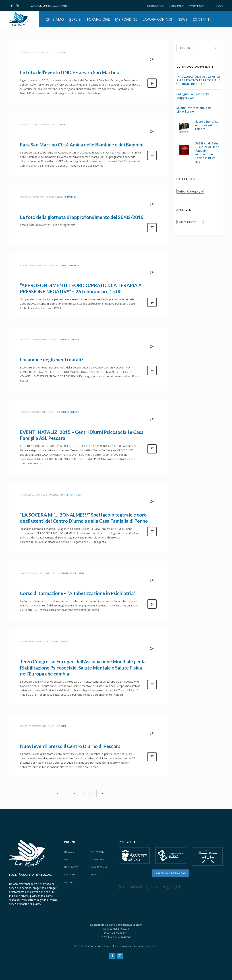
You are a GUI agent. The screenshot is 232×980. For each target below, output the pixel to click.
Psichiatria (74, 340)
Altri (66, 642)
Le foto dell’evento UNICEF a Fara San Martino (70, 72)
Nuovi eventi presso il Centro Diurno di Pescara (70, 746)
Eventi (62, 52)
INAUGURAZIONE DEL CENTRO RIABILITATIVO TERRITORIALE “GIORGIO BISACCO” (198, 80)
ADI (61, 197)
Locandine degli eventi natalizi (52, 360)
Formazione (70, 197)
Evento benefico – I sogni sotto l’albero (207, 125)
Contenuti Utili (156, 6)
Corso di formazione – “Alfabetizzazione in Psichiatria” (78, 593)
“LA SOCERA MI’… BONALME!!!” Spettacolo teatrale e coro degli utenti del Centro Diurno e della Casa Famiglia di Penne (84, 518)
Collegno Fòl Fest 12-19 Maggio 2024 (193, 96)
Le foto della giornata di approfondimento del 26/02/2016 (82, 217)
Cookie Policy (176, 6)
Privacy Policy (196, 6)
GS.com (153, 946)
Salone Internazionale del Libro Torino (194, 110)
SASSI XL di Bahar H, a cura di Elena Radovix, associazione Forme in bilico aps (207, 152)
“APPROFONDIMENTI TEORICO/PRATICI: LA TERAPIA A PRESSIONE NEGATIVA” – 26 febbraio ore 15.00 (81, 288)
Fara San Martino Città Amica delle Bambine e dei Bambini (82, 145)
